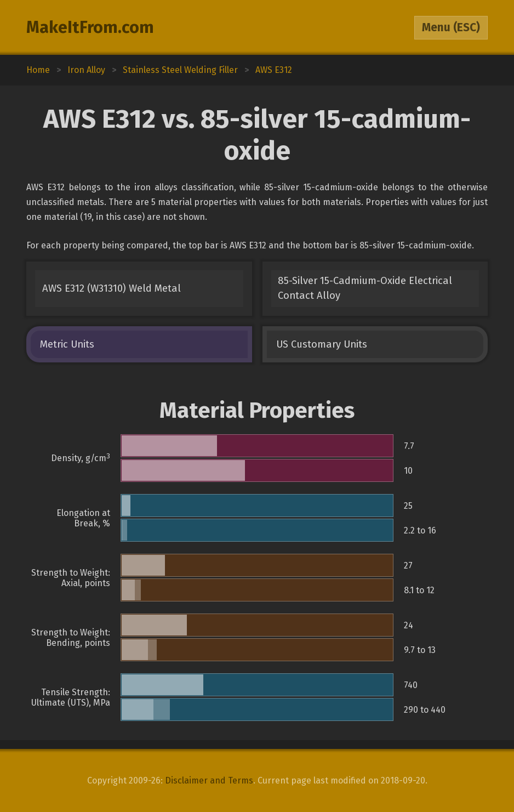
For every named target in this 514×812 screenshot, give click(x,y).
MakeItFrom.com (90, 27)
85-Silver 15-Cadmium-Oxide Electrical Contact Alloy (365, 288)
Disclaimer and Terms (209, 780)
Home (38, 70)
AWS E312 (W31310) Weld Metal (112, 288)
